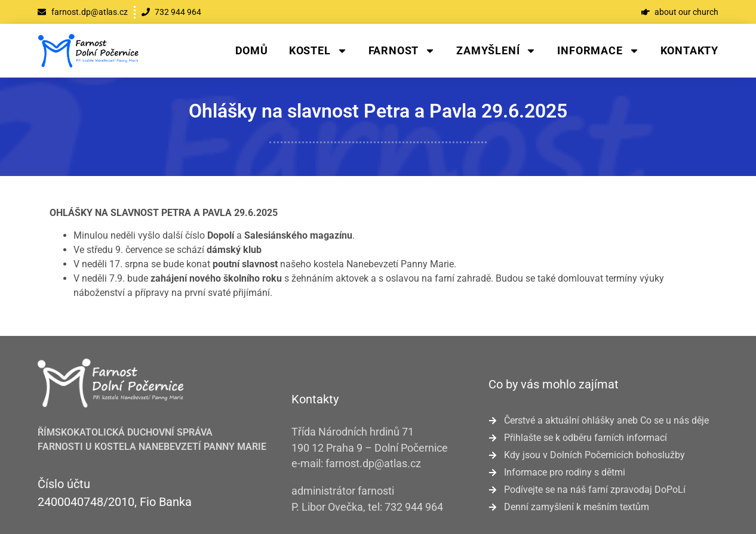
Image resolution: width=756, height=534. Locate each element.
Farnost (402, 51)
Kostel (318, 51)
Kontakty (689, 50)
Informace (598, 51)
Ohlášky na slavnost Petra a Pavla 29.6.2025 (378, 111)
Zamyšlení (496, 51)
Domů (252, 50)
